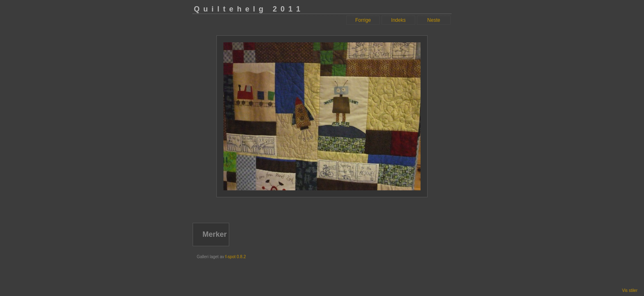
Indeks (398, 20)
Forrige (363, 20)
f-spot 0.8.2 (235, 257)
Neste (434, 20)
